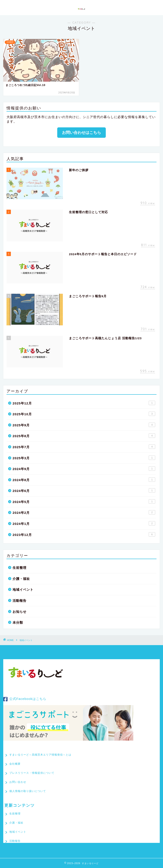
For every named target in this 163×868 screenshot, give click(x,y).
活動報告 (20, 601)
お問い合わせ (18, 782)
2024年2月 (84, 512)
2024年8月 (84, 480)
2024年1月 (84, 523)
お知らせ (20, 612)
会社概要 (15, 764)
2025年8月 (84, 436)
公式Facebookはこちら (25, 699)
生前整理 (20, 568)
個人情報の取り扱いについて (28, 791)
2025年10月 (84, 414)
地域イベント (23, 590)
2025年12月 (84, 403)
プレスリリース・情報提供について (32, 773)
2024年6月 (84, 490)
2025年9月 (84, 425)
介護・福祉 (21, 579)
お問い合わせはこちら (81, 133)
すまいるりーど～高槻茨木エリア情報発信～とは (40, 755)
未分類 (18, 622)
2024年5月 (84, 501)
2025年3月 (84, 458)
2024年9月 (84, 469)
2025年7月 (84, 447)
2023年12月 (84, 534)
